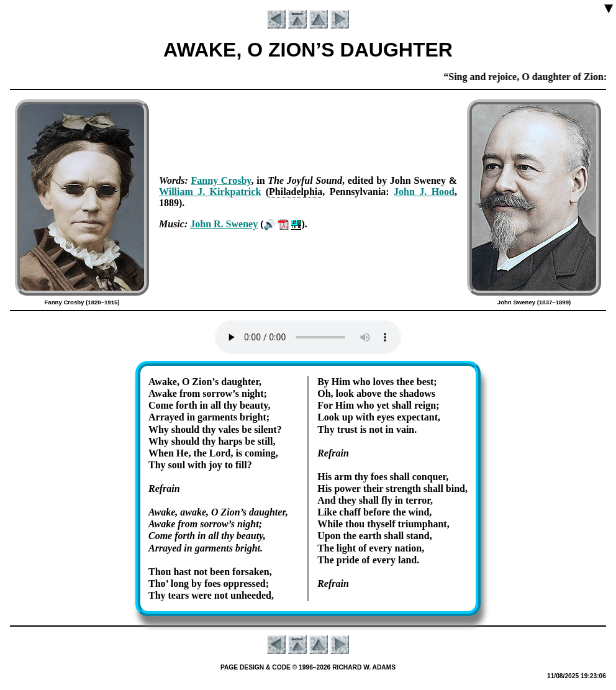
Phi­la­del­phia (296, 192)
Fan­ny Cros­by (221, 180)
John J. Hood (424, 192)
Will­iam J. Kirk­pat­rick (210, 192)
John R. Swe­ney (224, 224)
